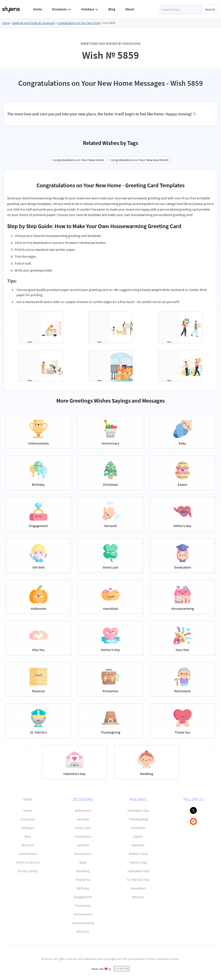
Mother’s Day (138, 854)
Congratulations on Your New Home (79, 23)
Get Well (83, 845)
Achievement (83, 914)
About (130, 9)
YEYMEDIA (122, 969)
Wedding (83, 871)
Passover (138, 897)
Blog (112, 9)
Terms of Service (28, 862)
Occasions (28, 819)
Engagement (83, 897)
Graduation (83, 836)
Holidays (28, 828)
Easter (138, 836)
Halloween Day (138, 871)
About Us (28, 845)
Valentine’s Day (138, 810)
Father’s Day (138, 862)
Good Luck (83, 828)
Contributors (28, 854)
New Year (138, 845)
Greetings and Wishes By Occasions (33, 23)
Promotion (83, 905)
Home (37, 9)
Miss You (83, 931)
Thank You (83, 880)
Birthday (83, 888)
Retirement (83, 810)
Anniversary (83, 854)
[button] (62, 9)
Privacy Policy (28, 871)
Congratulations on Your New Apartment (139, 160)
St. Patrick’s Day (138, 880)
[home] (11, 10)
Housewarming (83, 923)
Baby (83, 862)
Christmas (138, 828)
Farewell (83, 819)
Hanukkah (138, 888)
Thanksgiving (138, 819)
